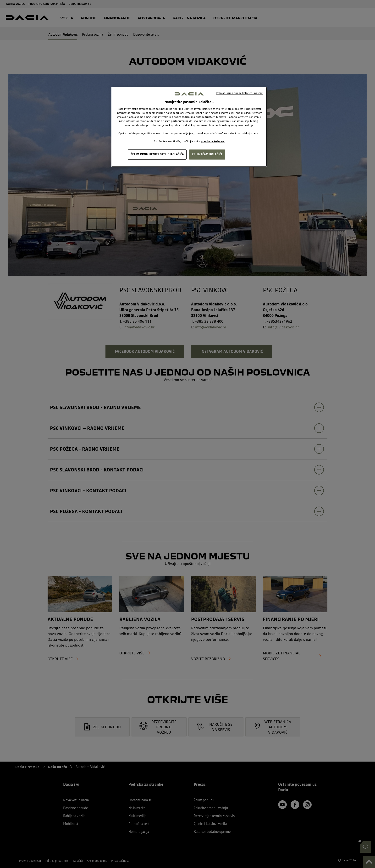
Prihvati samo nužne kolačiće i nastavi (240, 93)
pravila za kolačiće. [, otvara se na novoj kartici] (213, 141)
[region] (189, 127)
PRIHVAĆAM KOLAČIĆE (207, 154)
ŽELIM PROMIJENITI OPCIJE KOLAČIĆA (157, 154)
